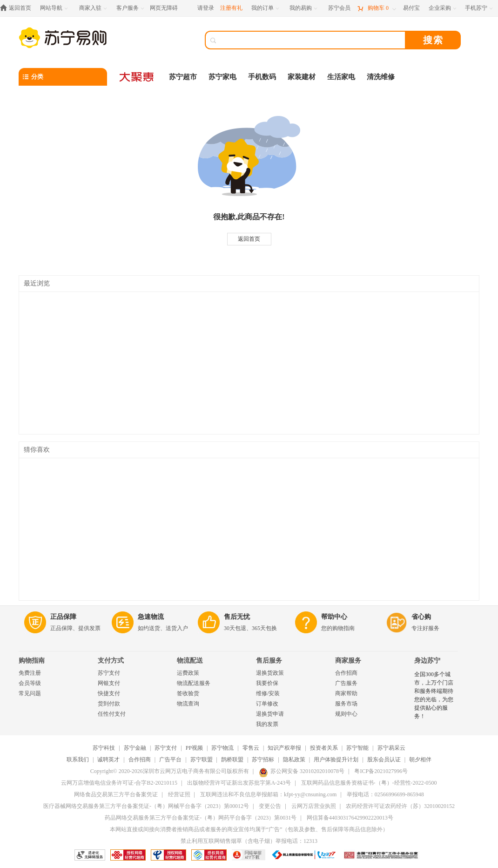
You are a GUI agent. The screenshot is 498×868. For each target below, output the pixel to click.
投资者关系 (324, 748)
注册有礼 (231, 8)
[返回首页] (18, 8)
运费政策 (188, 673)
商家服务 (348, 661)
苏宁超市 (183, 77)
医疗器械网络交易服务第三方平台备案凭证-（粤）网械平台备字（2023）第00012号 (146, 806)
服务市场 (346, 704)
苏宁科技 (104, 748)
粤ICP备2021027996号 (381, 771)
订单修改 (267, 704)
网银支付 (109, 683)
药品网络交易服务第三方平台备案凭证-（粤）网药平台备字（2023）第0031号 (201, 818)
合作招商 (346, 673)
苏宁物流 (222, 748)
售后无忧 (237, 617)
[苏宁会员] (339, 8)
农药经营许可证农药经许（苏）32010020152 (400, 806)
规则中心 (346, 714)
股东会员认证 (384, 759)
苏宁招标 (263, 759)
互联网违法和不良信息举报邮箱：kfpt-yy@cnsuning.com (268, 794)
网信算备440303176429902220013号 (350, 818)
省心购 (421, 617)
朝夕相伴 (420, 759)
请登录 (206, 8)
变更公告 (270, 806)
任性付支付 (112, 714)
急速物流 (151, 617)
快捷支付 (109, 693)
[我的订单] (266, 8)
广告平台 (170, 759)
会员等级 (30, 683)
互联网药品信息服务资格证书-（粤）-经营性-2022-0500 (369, 783)
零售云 (251, 748)
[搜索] (312, 40)
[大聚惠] (137, 77)
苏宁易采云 (391, 748)
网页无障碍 (164, 8)
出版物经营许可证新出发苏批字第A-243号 (239, 783)
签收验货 (188, 693)
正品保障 (63, 617)
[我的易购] (304, 8)
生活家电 (341, 77)
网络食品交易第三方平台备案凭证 (116, 794)
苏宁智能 (357, 748)
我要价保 (267, 683)
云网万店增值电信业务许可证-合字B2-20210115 (119, 783)
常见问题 (30, 693)
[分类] (63, 77)
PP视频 (194, 748)
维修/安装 (268, 693)
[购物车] (377, 8)
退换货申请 (270, 714)
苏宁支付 (109, 673)
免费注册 (30, 673)
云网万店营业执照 (314, 806)
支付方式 (111, 661)
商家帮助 (346, 693)
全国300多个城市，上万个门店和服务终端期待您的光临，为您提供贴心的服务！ (434, 695)
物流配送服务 (194, 683)
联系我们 (78, 759)
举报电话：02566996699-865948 (385, 794)
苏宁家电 (222, 77)
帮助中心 (334, 617)
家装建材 (302, 77)
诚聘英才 (108, 759)
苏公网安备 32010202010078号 (302, 771)
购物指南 (32, 661)
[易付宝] (411, 8)
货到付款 (109, 704)
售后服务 (269, 661)
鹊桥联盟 (232, 759)
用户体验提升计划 (336, 759)
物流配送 (190, 661)
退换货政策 (270, 673)
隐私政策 (294, 759)
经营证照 (179, 794)
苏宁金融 (135, 748)
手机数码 (262, 77)
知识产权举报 (284, 748)
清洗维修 (381, 77)
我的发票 (267, 724)
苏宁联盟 (202, 759)
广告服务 (346, 683)
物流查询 (188, 704)
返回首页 (249, 239)
